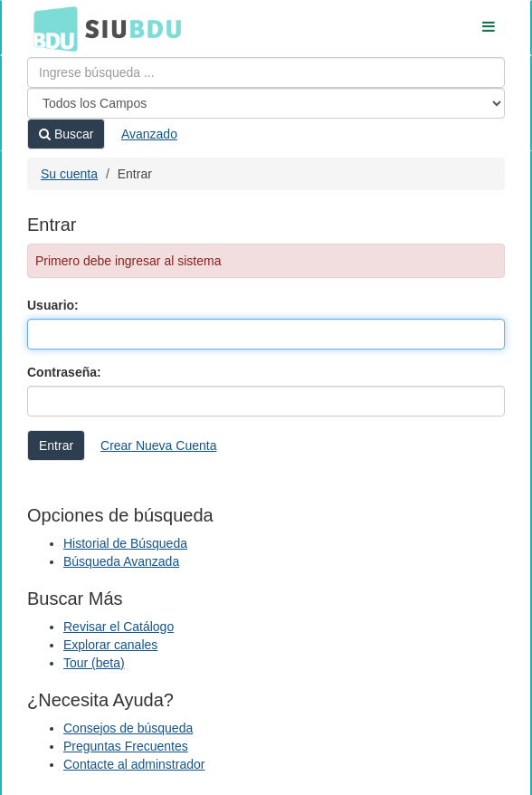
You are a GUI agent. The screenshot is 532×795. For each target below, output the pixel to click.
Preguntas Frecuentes (126, 746)
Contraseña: (64, 372)
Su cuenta (69, 174)
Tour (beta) (94, 663)
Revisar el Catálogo (119, 627)
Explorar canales (110, 645)
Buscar (66, 134)
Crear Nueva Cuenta (158, 445)
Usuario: (53, 305)
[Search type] (266, 103)
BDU (51, 28)
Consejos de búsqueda (128, 728)
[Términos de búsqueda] (266, 72)
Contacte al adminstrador (134, 764)
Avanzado (149, 134)
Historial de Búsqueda (125, 543)
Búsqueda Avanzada (121, 561)
